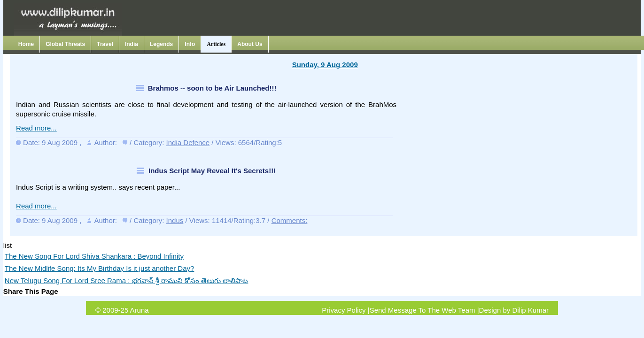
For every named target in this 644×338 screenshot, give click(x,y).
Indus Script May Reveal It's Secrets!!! (212, 171)
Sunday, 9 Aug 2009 (325, 65)
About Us (250, 44)
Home (26, 44)
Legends (161, 44)
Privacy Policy (344, 310)
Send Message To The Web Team (423, 310)
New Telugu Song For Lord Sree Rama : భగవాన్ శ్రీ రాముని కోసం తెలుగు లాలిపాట (127, 280)
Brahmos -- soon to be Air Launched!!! (212, 88)
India (132, 44)
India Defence (188, 142)
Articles (216, 44)
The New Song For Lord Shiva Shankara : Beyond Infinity (94, 256)
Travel (105, 44)
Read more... (36, 128)
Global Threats (65, 44)
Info (190, 44)
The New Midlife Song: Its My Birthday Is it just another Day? (100, 268)
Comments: (290, 220)
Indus (175, 220)
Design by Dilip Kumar (514, 310)
